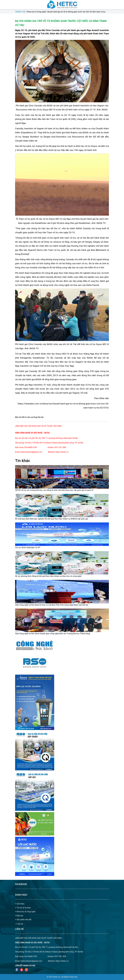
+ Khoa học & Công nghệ (25, 912)
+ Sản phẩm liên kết (23, 920)
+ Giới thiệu (20, 904)
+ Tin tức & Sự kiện (23, 908)
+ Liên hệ (19, 924)
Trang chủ (20, 12)
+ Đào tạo (19, 916)
